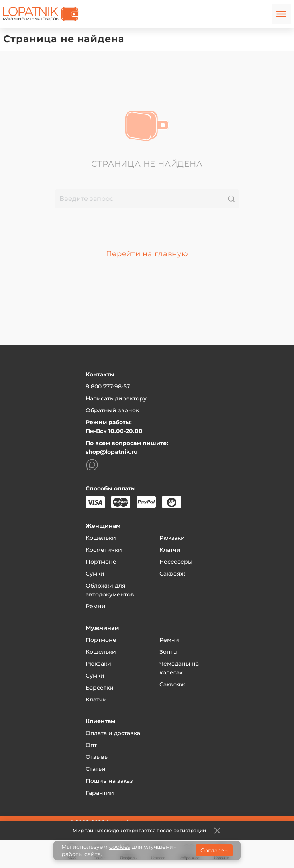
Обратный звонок (112, 410)
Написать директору (116, 398)
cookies (120, 847)
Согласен (214, 850)
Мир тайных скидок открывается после (139, 830)
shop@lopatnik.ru (112, 452)
